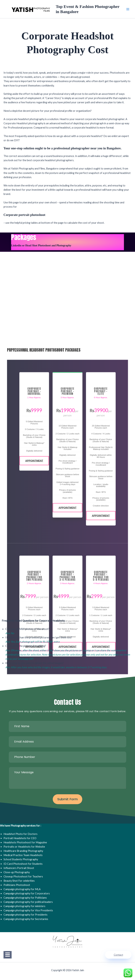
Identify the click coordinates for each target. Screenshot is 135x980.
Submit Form (67, 799)
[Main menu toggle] (128, 9)
